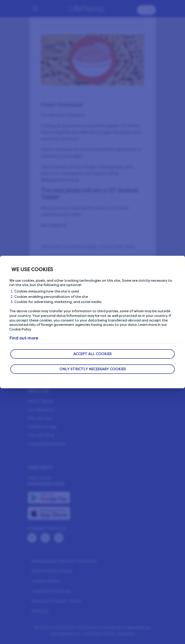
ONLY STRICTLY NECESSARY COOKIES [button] (93, 369)
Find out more (24, 338)
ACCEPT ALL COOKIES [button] (92, 354)
